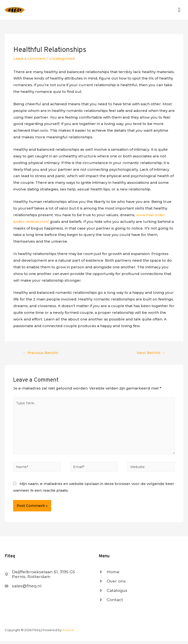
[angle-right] (109, 575)
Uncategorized (64, 59)
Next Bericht (151, 353)
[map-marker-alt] (47, 577)
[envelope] (23, 589)
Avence (68, 633)
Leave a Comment (30, 59)
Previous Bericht (41, 353)
